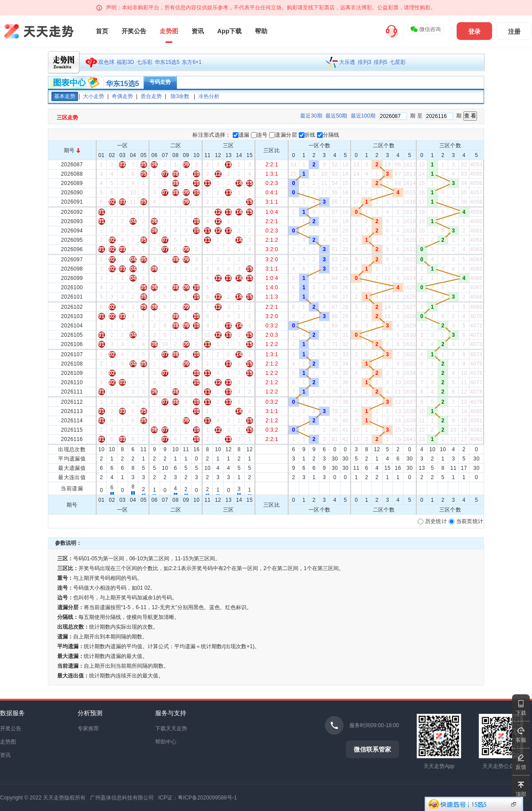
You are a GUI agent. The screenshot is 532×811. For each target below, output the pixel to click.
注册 (514, 31)
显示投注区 (514, 804)
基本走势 (65, 96)
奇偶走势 (122, 96)
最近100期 (363, 116)
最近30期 (311, 116)
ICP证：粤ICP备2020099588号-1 (198, 798)
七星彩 (398, 62)
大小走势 (94, 96)
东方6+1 (192, 62)
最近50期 (336, 116)
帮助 (261, 31)
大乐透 (347, 62)
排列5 (381, 62)
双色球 (106, 62)
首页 (102, 31)
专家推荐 (88, 728)
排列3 (365, 62)
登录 (474, 31)
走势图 (169, 31)
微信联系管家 (372, 749)
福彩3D (125, 62)
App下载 (229, 31)
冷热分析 (209, 96)
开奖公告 (134, 31)
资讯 (198, 31)
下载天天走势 (171, 728)
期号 (72, 150)
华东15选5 (167, 62)
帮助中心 (166, 742)
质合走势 (151, 96)
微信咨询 (425, 29)
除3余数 (180, 96)
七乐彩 (145, 62)
